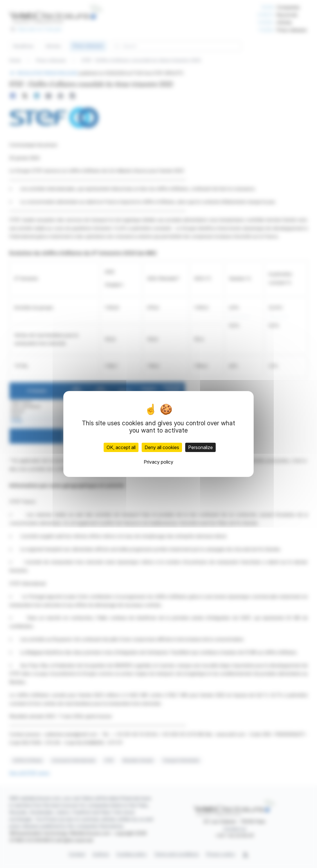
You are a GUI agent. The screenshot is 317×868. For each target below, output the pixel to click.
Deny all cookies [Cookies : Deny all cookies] (162, 447)
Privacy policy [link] (158, 462)
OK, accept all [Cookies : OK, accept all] (121, 447)
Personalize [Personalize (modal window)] (200, 447)
